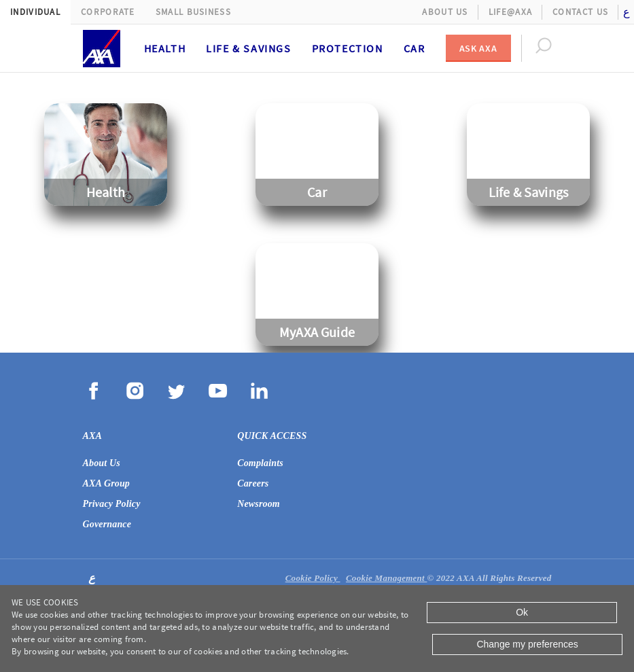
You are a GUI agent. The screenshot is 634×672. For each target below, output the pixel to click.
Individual (35, 12)
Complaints (260, 463)
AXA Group (107, 483)
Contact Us (580, 12)
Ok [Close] (522, 612)
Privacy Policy (112, 504)
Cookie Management (387, 578)
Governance (107, 524)
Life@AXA (510, 12)
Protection (348, 48)
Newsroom (259, 504)
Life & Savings (248, 48)
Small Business (193, 12)
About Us (445, 12)
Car (415, 48)
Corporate (108, 12)
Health (165, 48)
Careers (253, 483)
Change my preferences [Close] (527, 644)
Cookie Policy (313, 578)
